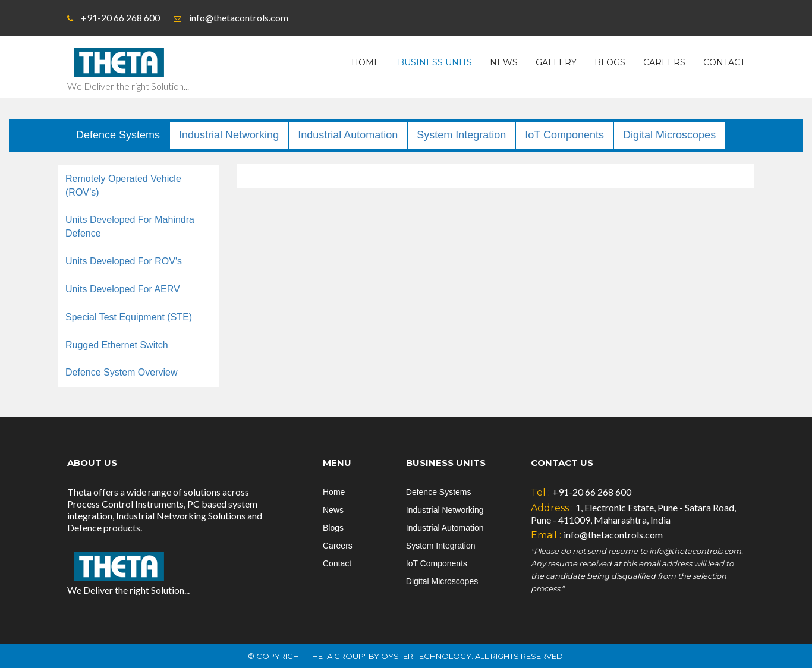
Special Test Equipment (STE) (129, 317)
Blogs (610, 62)
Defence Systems (118, 135)
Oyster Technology (426, 656)
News (504, 62)
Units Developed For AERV (123, 289)
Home (366, 62)
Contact (724, 62)
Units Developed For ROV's (124, 261)
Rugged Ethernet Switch (117, 345)
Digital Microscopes (669, 135)
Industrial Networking (229, 135)
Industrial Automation (348, 135)
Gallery (556, 62)
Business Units (435, 62)
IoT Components (564, 135)
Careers (664, 62)
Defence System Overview (122, 372)
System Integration (461, 135)
